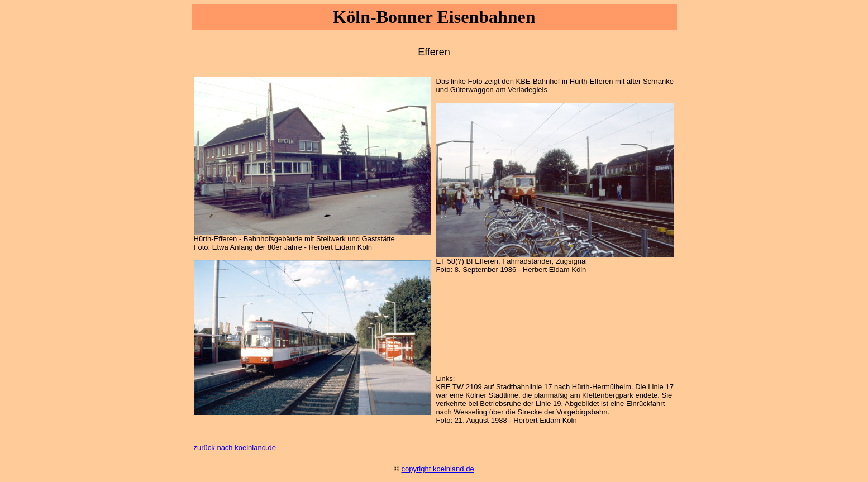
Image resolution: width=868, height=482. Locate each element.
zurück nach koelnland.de (235, 448)
